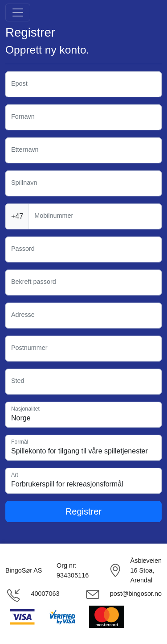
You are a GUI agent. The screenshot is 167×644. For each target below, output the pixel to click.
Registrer (83, 511)
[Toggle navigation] (18, 12)
